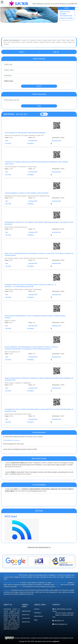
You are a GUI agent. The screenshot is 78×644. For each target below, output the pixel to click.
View (6, 141)
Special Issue (26, 622)
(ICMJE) (58, 587)
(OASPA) (20, 587)
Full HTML (8, 144)
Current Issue (26, 618)
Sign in (22, 52)
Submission (38, 613)
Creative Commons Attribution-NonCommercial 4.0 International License (52, 638)
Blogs (36, 620)
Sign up (56, 52)
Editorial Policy (26, 611)
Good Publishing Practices (59, 583)
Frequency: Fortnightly (66, 18)
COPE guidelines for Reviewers (11, 442)
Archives (37, 609)
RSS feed (39, 528)
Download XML (56, 141)
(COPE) (57, 585)
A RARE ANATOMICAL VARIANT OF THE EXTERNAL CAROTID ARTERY (27, 193)
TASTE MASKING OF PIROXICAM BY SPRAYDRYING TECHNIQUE (25, 133)
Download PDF (33, 141)
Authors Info (25, 615)
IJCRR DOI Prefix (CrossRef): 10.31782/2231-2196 (66, 14)
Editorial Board (38, 616)
